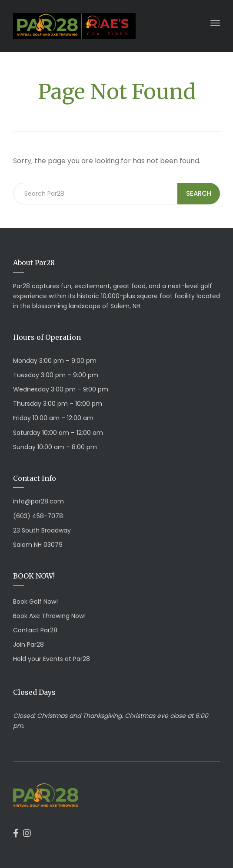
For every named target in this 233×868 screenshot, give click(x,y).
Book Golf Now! (35, 602)
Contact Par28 (35, 630)
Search (199, 193)
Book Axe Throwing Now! (49, 616)
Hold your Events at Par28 (52, 659)
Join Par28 (28, 644)
